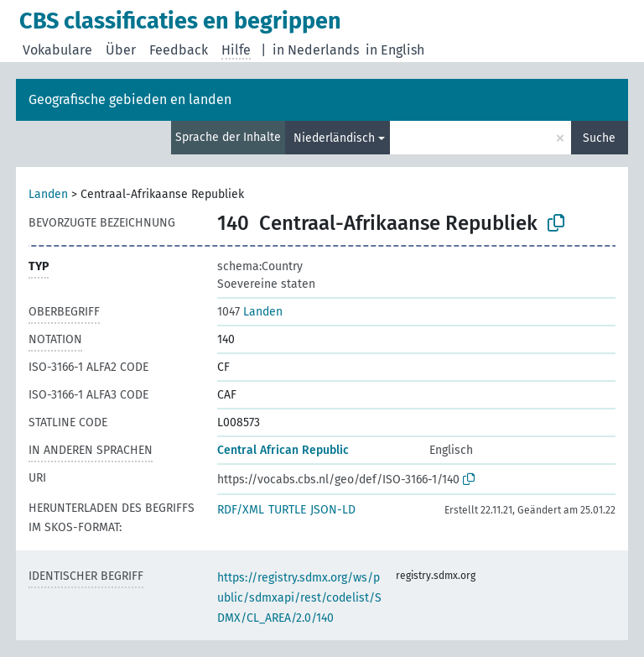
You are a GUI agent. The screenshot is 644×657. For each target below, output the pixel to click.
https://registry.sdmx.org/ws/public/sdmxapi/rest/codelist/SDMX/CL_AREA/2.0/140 (299, 598)
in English (395, 50)
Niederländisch (334, 138)
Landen (48, 194)
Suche (599, 138)
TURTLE (287, 510)
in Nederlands (316, 50)
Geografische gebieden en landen (130, 99)
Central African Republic (283, 450)
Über (121, 50)
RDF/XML (241, 510)
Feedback (179, 50)
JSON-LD (333, 510)
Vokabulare (57, 50)
